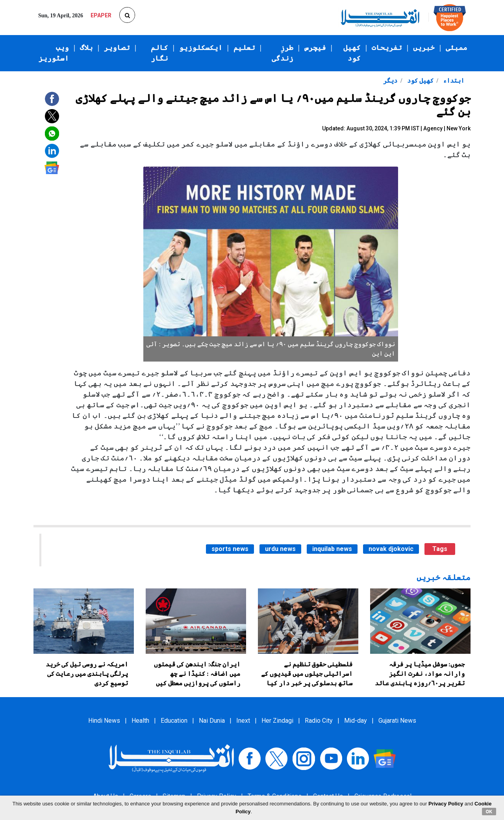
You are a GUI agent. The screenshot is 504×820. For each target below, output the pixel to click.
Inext (243, 721)
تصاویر (117, 48)
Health (140, 721)
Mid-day (356, 721)
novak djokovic (391, 549)
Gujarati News (397, 721)
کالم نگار (159, 53)
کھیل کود (352, 53)
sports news (230, 549)
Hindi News (104, 721)
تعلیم (244, 48)
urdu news (280, 549)
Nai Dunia (212, 721)
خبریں (424, 48)
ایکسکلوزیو (201, 48)
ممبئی (457, 48)
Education (174, 721)
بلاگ (86, 48)
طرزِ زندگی (283, 53)
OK (489, 811)
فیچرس (315, 48)
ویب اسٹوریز (54, 53)
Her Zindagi (277, 721)
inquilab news (332, 549)
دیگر (390, 81)
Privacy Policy (446, 804)
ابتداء (453, 81)
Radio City (319, 721)
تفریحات (387, 48)
